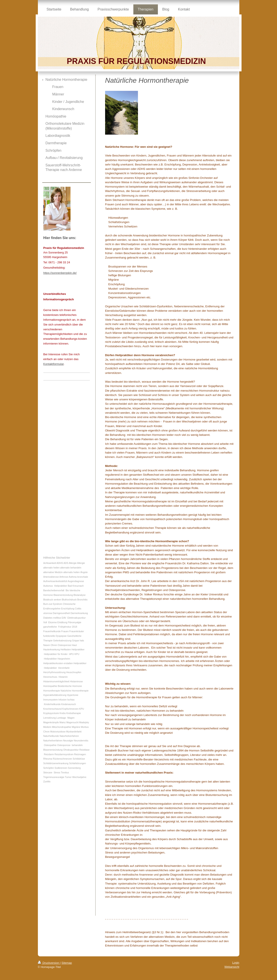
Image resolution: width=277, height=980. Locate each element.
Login (236, 963)
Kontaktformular (54, 364)
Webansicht (232, 967)
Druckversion (49, 963)
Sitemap (67, 963)
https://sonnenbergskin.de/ (60, 273)
